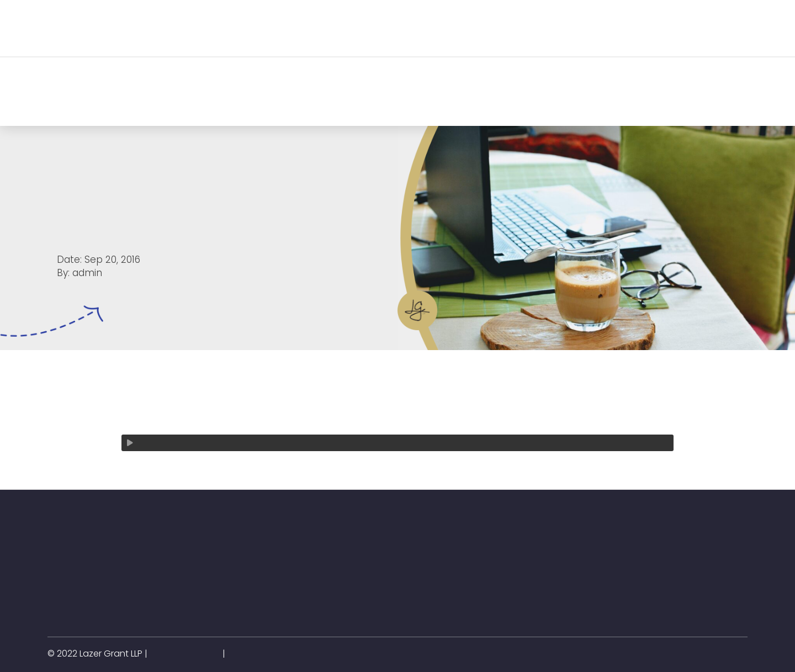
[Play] (130, 443)
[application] (397, 443)
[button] (174, 28)
